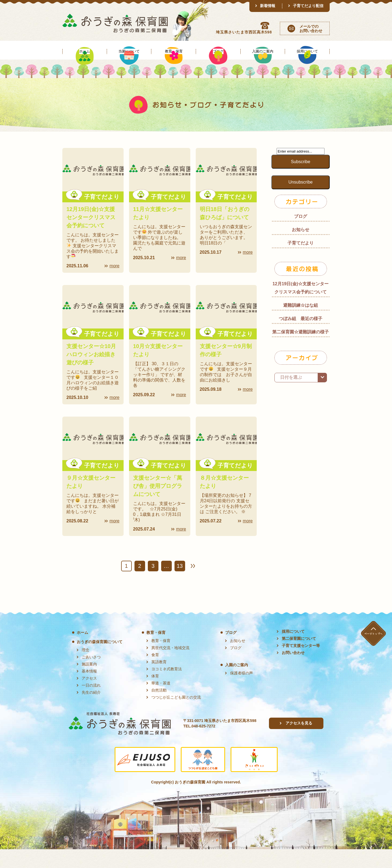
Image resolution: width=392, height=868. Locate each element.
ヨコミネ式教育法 (167, 688)
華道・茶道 (161, 702)
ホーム (82, 651)
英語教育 (159, 681)
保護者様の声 (241, 692)
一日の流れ (91, 704)
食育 (155, 674)
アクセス (89, 697)
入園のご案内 (237, 684)
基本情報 (89, 690)
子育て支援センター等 (301, 664)
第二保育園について (299, 657)
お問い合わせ (293, 671)
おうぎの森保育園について (100, 661)
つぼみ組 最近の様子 (301, 337)
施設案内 (89, 683)
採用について (293, 650)
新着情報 (268, 6)
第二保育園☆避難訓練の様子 (301, 351)
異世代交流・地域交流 (170, 666)
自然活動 (159, 709)
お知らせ (301, 248)
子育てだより (301, 262)
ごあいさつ (91, 676)
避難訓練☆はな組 (301, 324)
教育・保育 (156, 651)
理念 (85, 669)
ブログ (301, 235)
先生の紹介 (91, 711)
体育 (155, 695)
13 (180, 585)
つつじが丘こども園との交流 (176, 716)
